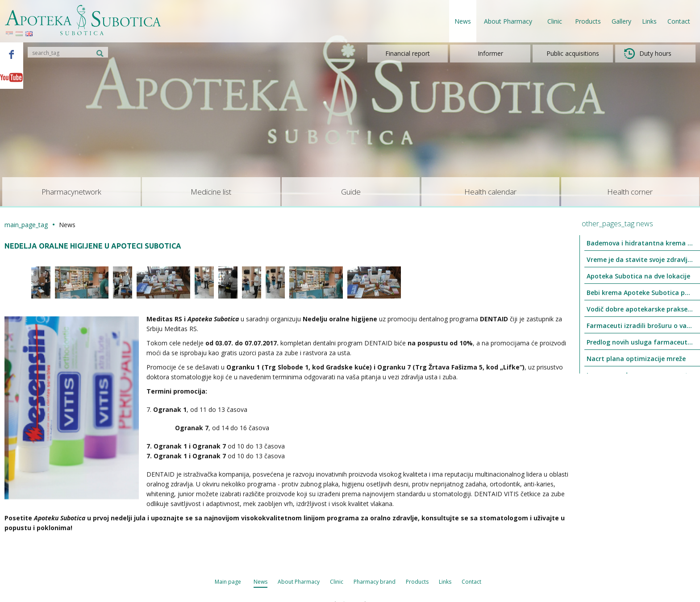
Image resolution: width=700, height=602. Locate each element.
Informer (490, 53)
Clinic (337, 582)
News (463, 21)
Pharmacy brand (375, 582)
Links (649, 21)
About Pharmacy (299, 582)
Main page (228, 582)
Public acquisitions (573, 53)
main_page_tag (26, 225)
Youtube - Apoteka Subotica (12, 77)
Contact (679, 21)
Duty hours (648, 54)
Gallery (621, 21)
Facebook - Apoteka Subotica (12, 54)
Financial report (408, 53)
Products (588, 21)
